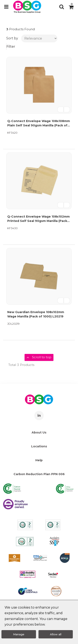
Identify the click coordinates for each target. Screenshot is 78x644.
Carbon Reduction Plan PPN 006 (39, 474)
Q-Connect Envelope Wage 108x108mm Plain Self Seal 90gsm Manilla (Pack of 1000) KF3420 (39, 123)
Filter (11, 47)
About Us (39, 432)
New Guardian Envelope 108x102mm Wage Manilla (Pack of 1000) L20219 (36, 314)
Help (39, 460)
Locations (39, 446)
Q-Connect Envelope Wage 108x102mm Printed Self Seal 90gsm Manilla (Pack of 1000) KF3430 (38, 219)
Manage (19, 634)
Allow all (56, 634)
